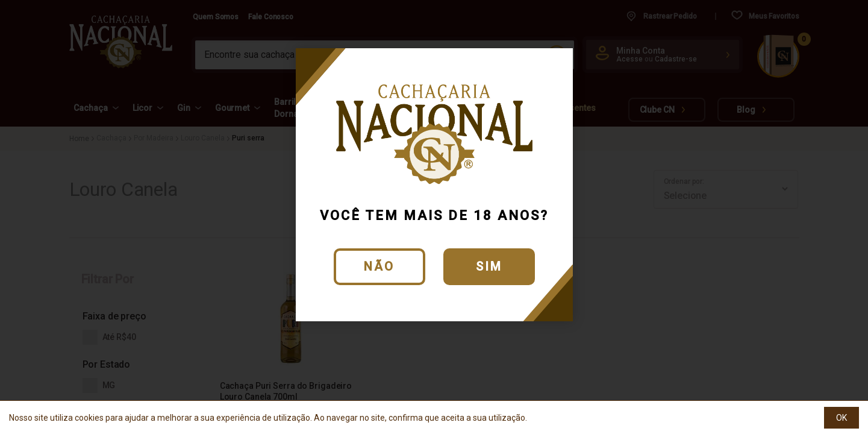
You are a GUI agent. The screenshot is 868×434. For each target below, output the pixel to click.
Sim (489, 266)
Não (379, 266)
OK (841, 418)
